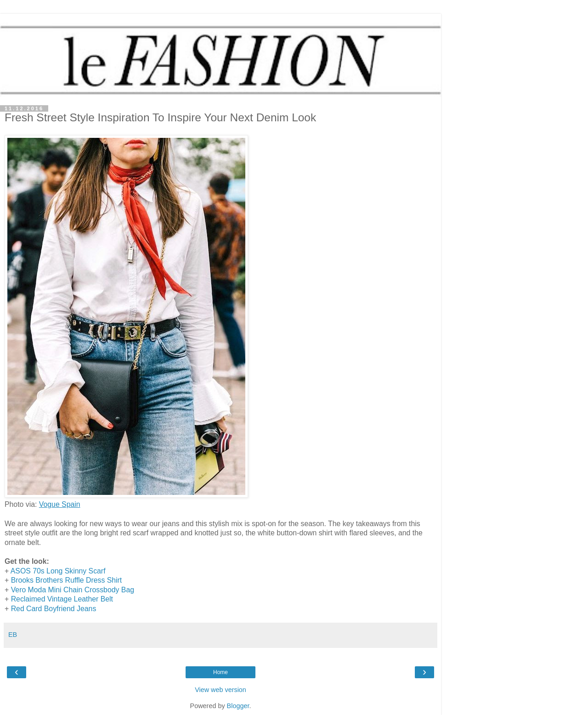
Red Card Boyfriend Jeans (54, 609)
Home (220, 672)
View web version (220, 690)
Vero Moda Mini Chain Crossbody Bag (73, 590)
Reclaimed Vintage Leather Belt (62, 599)
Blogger (238, 706)
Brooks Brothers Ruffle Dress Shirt (67, 580)
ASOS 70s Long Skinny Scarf (58, 571)
